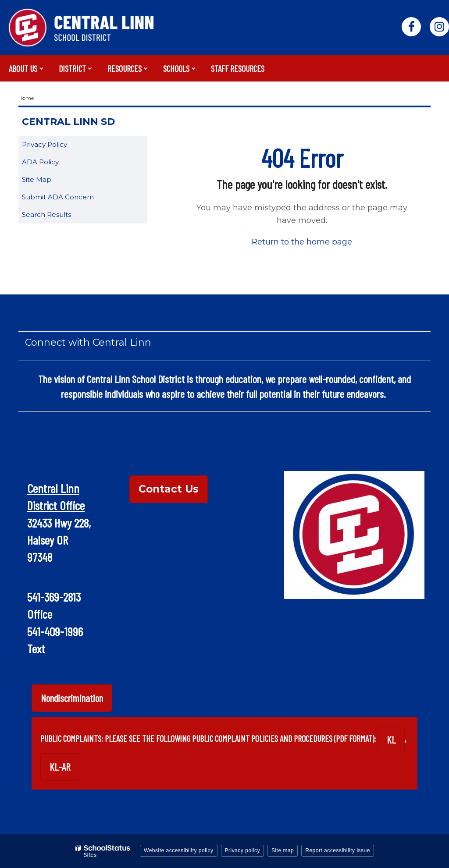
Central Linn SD (68, 122)
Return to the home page (302, 242)
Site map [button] (283, 850)
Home (26, 98)
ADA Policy (40, 162)
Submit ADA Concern (58, 197)
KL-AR (60, 767)
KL (391, 740)
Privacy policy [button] (242, 850)
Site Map (37, 179)
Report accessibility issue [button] (338, 850)
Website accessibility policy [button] (179, 850)
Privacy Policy (45, 144)
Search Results (46, 214)
